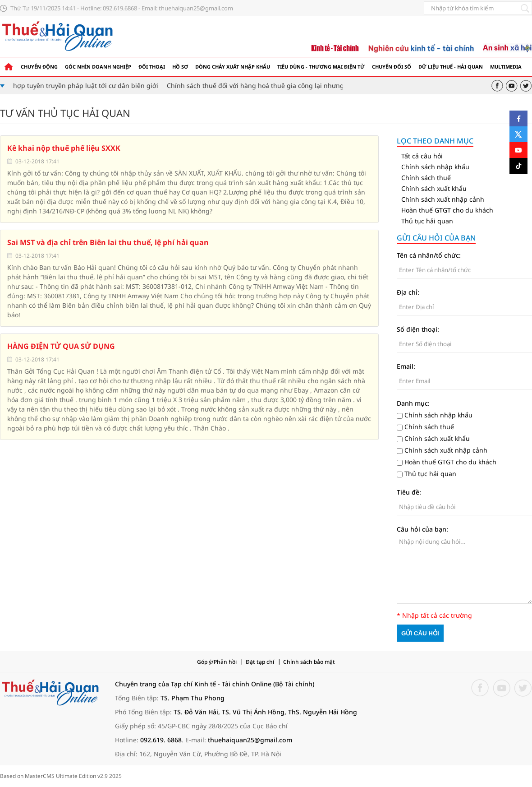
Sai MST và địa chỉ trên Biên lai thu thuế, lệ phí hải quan (108, 242)
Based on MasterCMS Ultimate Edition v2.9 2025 (61, 776)
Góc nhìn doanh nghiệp (98, 67)
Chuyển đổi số (392, 67)
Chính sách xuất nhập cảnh (443, 199)
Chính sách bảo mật (309, 662)
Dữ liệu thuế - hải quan (451, 67)
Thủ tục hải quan (427, 221)
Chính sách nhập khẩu (435, 167)
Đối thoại (152, 67)
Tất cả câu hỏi (422, 156)
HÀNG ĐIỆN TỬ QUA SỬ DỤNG (61, 346)
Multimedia (506, 67)
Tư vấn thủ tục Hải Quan (65, 113)
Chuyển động (39, 67)
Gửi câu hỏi (420, 633)
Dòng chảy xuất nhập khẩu (233, 67)
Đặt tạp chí (260, 662)
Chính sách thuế (426, 178)
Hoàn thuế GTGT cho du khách (447, 210)
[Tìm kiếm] (525, 8)
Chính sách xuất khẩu (434, 188)
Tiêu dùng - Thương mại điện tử (321, 67)
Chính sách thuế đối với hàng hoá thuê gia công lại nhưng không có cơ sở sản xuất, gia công (314, 86)
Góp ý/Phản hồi (217, 662)
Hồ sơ (180, 67)
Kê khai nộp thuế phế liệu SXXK (64, 148)
